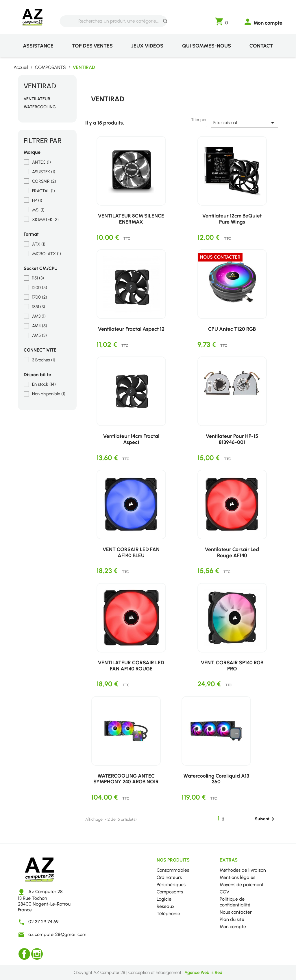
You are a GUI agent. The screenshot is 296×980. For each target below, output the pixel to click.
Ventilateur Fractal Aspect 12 (131, 329)
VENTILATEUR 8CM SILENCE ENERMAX (131, 219)
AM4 (40, 326)
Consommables (173, 870)
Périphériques (171, 885)
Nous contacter (236, 912)
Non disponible (49, 394)
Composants (170, 892)
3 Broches (44, 360)
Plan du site (232, 919)
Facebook (24, 954)
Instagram (37, 954)
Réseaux (166, 906)
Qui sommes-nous (207, 46)
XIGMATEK (45, 220)
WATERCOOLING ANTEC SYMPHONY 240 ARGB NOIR (126, 779)
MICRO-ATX (47, 254)
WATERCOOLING (40, 107)
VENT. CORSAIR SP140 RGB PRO (232, 665)
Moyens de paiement (242, 885)
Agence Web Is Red (203, 972)
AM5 (39, 335)
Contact (261, 46)
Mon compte (233, 927)
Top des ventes (92, 46)
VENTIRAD (40, 86)
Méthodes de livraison (243, 870)
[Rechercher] (113, 21)
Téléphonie (168, 914)
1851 (39, 307)
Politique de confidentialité (235, 902)
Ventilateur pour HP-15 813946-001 (232, 439)
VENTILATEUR (37, 99)
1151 (38, 278)
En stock (44, 384)
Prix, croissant (245, 123)
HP (37, 200)
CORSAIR (44, 181)
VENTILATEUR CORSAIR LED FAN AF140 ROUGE (131, 665)
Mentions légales (237, 877)
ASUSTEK (44, 172)
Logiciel (165, 899)
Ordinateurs (169, 877)
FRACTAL (44, 191)
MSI (38, 210)
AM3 (39, 316)
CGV (224, 892)
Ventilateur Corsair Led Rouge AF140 (232, 552)
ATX (39, 244)
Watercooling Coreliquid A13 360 (216, 779)
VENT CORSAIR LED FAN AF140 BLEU (131, 552)
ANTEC (41, 162)
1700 (40, 297)
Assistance (38, 46)
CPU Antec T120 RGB (232, 329)
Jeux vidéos (147, 46)
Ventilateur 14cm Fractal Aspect (131, 439)
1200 (40, 288)
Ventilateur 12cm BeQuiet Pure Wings (232, 219)
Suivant (266, 819)
